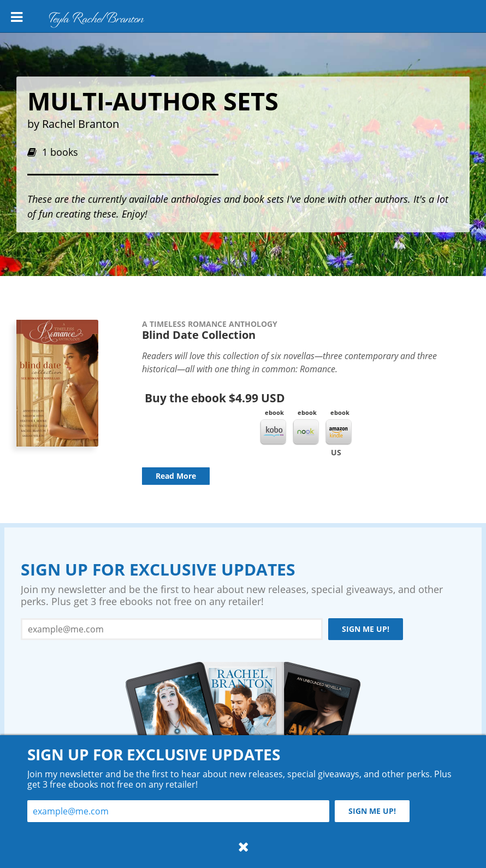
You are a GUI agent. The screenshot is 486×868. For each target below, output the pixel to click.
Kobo (273, 432)
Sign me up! (366, 629)
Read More (176, 476)
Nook (306, 432)
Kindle (339, 432)
